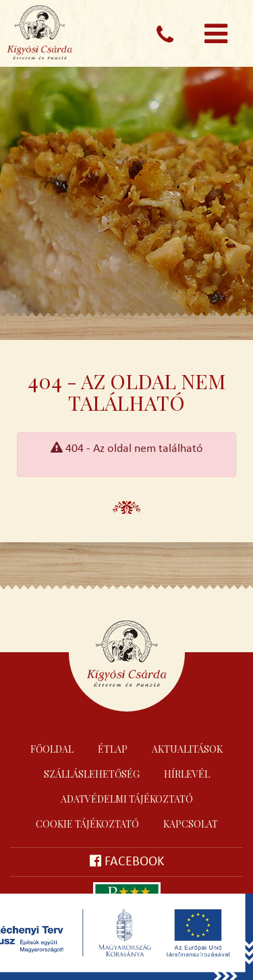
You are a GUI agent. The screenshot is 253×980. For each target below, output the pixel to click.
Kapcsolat (191, 824)
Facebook (127, 861)
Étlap (113, 749)
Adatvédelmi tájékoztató (127, 799)
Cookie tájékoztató (87, 824)
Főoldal (52, 749)
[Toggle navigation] (216, 34)
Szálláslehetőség (92, 774)
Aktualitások (187, 749)
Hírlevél (187, 774)
